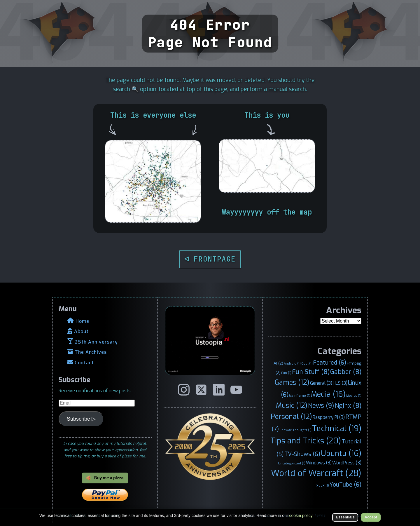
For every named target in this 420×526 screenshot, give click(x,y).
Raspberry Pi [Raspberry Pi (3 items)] (329, 417)
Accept (371, 517)
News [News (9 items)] (321, 406)
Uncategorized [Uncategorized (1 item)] (292, 463)
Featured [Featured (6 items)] (330, 363)
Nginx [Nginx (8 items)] (348, 406)
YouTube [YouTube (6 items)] (345, 485)
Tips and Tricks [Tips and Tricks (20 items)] (306, 441)
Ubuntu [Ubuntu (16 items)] (341, 453)
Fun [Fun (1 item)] (286, 373)
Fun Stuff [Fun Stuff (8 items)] (311, 372)
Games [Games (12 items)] (292, 382)
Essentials (345, 517)
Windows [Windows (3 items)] (319, 463)
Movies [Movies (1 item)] (354, 396)
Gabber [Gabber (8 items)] (346, 372)
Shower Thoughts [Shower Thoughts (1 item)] (295, 430)
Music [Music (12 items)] (292, 405)
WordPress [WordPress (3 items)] (347, 463)
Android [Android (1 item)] (292, 363)
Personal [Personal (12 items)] (291, 417)
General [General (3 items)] (321, 383)
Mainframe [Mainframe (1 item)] (300, 396)
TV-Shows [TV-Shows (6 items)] (302, 454)
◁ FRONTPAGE (210, 259)
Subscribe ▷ (81, 419)
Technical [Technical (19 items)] (337, 429)
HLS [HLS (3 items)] (340, 383)
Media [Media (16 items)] (328, 394)
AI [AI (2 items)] (278, 363)
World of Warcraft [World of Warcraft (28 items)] (316, 473)
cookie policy (301, 515)
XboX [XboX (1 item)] (323, 485)
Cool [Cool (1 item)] (307, 363)
